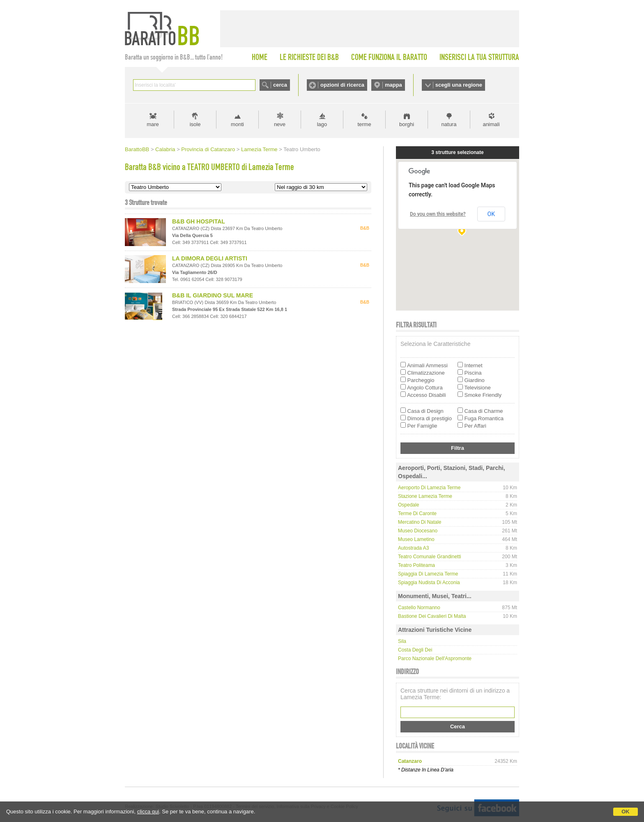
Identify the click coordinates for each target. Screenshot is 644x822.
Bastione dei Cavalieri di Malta (432, 616)
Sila (402, 641)
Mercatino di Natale (420, 522)
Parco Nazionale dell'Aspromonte (435, 659)
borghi (407, 124)
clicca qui (148, 812)
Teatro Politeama (416, 565)
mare (153, 124)
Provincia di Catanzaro (208, 149)
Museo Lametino (416, 539)
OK (626, 812)
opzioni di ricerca (342, 85)
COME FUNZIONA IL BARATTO (389, 57)
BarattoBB (137, 149)
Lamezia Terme (259, 149)
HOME (260, 57)
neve (280, 124)
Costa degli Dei (415, 650)
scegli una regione (459, 85)
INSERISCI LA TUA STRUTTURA (479, 57)
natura (449, 124)
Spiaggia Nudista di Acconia (429, 583)
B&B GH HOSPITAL (199, 221)
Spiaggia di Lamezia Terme (428, 574)
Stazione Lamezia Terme (425, 496)
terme (364, 124)
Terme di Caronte (417, 513)
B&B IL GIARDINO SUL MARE (213, 295)
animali (491, 124)
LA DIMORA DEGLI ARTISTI (210, 258)
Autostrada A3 (413, 548)
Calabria (165, 149)
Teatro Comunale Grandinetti (429, 557)
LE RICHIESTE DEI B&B (309, 57)
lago (322, 124)
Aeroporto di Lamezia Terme (429, 488)
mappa (393, 85)
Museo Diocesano (418, 531)
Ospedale (408, 505)
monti (237, 124)
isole (195, 124)
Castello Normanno (419, 608)
